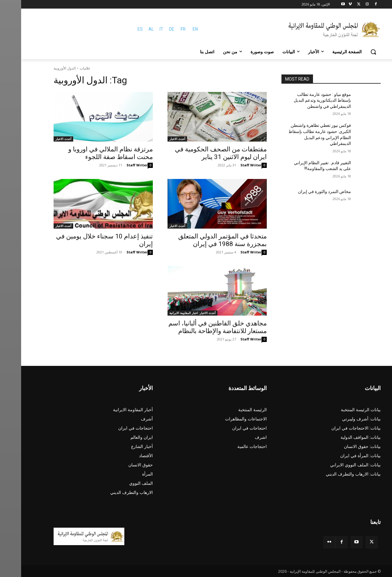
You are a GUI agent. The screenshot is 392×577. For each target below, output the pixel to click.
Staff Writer (230, 165)
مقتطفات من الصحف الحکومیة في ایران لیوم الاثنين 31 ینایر (200, 153)
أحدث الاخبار (156, 139)
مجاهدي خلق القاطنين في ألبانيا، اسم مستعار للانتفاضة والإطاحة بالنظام (196, 327)
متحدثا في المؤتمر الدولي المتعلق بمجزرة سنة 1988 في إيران (201, 240)
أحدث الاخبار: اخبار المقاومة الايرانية (171, 313)
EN (174, 29)
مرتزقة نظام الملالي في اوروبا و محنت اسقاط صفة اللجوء (89, 153)
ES (119, 29)
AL (130, 29)
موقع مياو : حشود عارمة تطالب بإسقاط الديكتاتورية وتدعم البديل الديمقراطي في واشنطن (301, 100)
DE (151, 29)
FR (162, 29)
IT (140, 29)
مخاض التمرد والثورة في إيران (303, 192)
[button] (352, 52)
